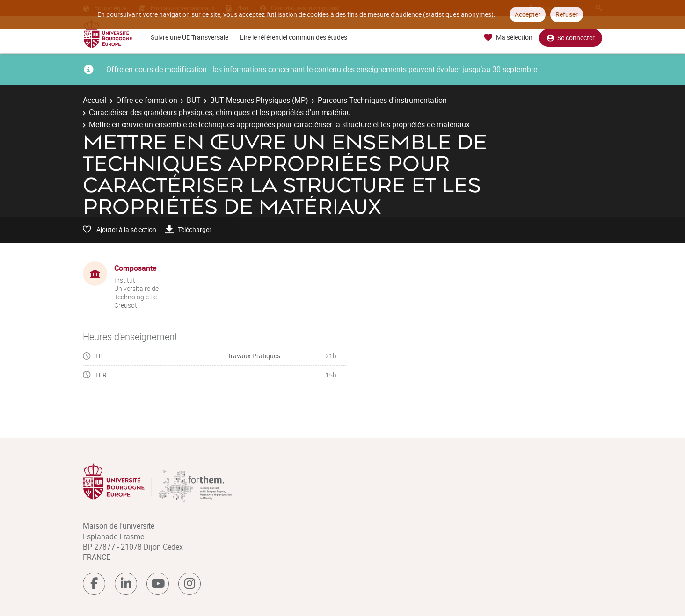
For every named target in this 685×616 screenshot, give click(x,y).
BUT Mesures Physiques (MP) (259, 100)
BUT (194, 100)
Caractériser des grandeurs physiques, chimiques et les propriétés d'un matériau (220, 112)
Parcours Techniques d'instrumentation (382, 100)
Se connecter (571, 38)
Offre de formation (147, 100)
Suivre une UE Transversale (189, 37)
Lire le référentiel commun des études (294, 37)
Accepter (528, 14)
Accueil (95, 100)
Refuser (567, 14)
